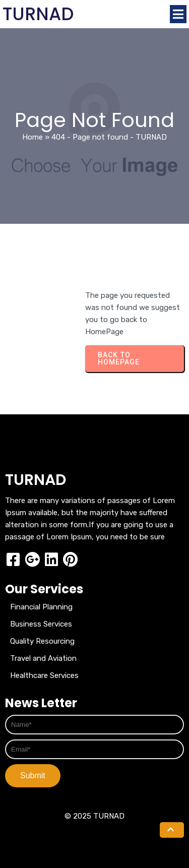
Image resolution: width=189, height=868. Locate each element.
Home (33, 137)
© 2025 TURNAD (94, 816)
